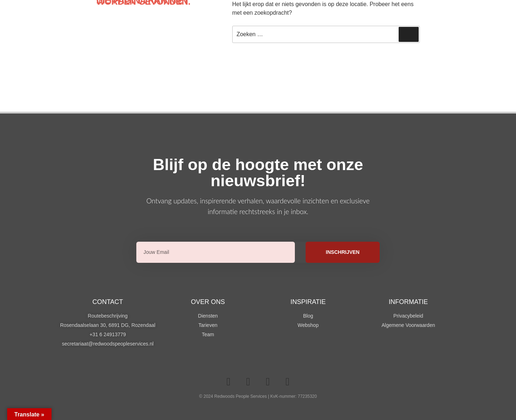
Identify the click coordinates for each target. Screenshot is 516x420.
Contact (108, 302)
